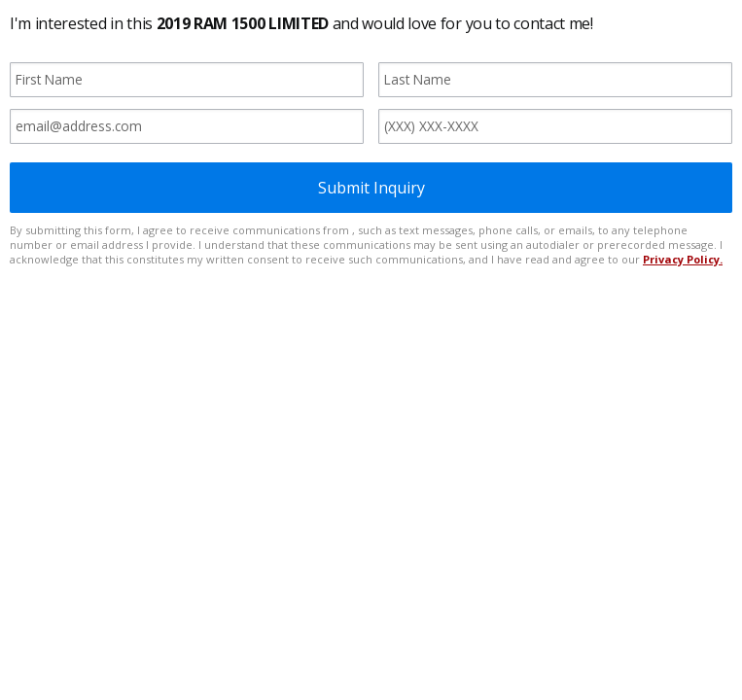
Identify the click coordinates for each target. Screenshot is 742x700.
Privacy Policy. (683, 259)
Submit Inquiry (371, 188)
